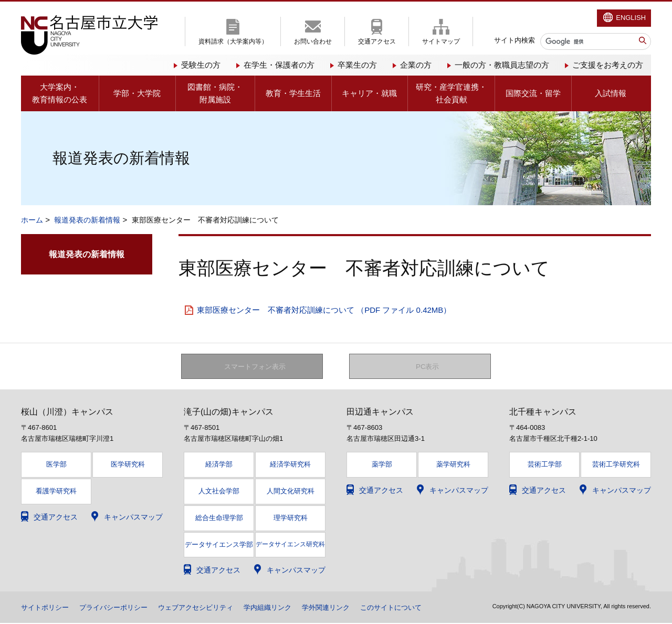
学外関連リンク (346, 608)
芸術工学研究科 (616, 465)
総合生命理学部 (219, 518)
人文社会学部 (219, 491)
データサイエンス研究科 (290, 545)
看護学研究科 (56, 491)
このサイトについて (415, 608)
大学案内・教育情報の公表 (60, 93)
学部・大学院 (137, 93)
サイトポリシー (47, 608)
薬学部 (382, 465)
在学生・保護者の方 (279, 65)
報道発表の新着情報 (87, 220)
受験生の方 (201, 65)
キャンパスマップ (133, 517)
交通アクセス (377, 41)
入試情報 (611, 93)
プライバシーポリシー (120, 608)
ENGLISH (631, 18)
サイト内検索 (514, 40)
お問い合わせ (313, 41)
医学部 (56, 465)
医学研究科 (128, 465)
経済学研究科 (290, 465)
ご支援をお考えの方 (608, 65)
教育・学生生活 (293, 93)
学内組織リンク (284, 608)
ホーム (32, 220)
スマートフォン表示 (258, 367)
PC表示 (428, 367)
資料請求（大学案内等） (233, 41)
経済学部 (219, 465)
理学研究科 (291, 518)
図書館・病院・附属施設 (215, 93)
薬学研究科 (453, 465)
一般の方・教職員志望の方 (502, 65)
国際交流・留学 (533, 93)
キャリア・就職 (369, 93)
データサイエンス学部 (219, 545)
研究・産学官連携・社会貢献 (451, 93)
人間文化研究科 (291, 491)
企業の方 (416, 65)
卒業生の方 (357, 65)
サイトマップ (441, 41)
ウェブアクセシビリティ (207, 608)
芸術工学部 (545, 465)
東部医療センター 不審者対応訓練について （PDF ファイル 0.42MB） (324, 310)
